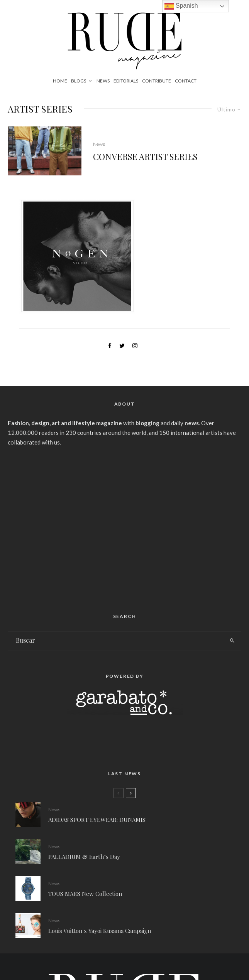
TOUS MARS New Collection (85, 894)
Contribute (157, 81)
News (103, 81)
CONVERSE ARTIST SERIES (145, 157)
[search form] (116, 641)
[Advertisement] (124, 527)
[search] (232, 641)
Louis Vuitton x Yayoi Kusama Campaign (100, 933)
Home (60, 81)
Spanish (181, 6)
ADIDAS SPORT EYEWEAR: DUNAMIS (97, 820)
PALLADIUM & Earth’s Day (84, 857)
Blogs (79, 81)
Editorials (126, 81)
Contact (186, 81)
